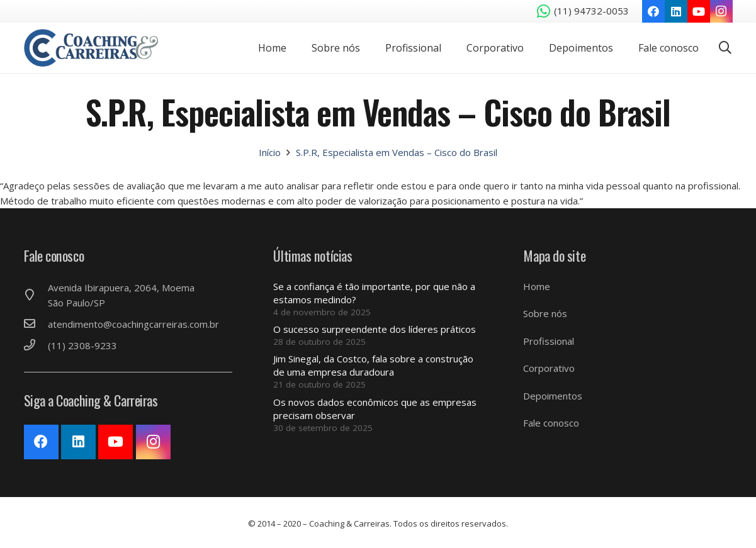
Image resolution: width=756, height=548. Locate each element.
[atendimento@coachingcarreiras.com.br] (36, 324)
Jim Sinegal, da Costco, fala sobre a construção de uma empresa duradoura (373, 365)
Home (537, 286)
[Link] (92, 48)
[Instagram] (721, 11)
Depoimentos (553, 396)
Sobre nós (545, 313)
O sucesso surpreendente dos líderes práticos (375, 329)
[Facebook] (653, 11)
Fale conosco (551, 423)
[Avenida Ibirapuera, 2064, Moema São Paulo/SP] (36, 295)
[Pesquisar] (725, 48)
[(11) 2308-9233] (36, 345)
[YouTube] (699, 11)
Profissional (549, 341)
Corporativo (549, 368)
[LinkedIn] (676, 11)
